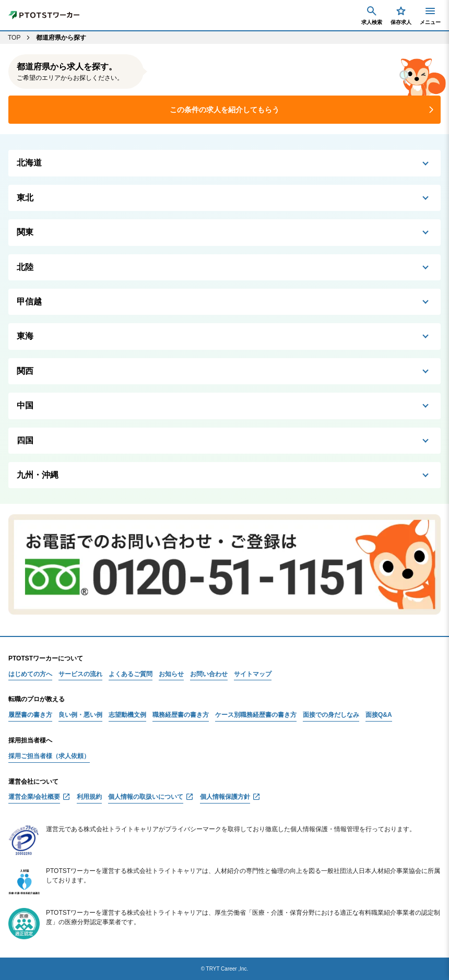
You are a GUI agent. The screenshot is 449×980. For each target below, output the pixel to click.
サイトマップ (253, 674)
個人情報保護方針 (225, 797)
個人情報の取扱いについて (146, 797)
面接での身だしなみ (331, 715)
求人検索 (372, 15)
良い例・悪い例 (80, 715)
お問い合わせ (209, 674)
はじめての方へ (30, 674)
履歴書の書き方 (30, 715)
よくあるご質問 (131, 674)
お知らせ (171, 674)
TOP (14, 38)
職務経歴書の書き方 (181, 715)
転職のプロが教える (37, 699)
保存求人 (401, 15)
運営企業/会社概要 (34, 797)
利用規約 (89, 797)
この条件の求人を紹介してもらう (224, 110)
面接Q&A (379, 715)
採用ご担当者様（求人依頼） (49, 756)
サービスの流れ (80, 674)
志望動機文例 (127, 715)
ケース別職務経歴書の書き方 (256, 715)
